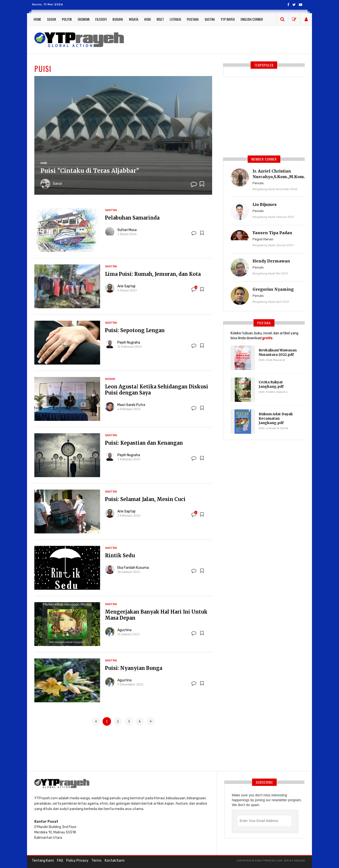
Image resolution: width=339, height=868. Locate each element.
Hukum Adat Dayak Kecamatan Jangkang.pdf (276, 418)
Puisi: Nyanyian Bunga (134, 668)
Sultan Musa (127, 230)
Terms (97, 861)
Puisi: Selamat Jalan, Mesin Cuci (145, 499)
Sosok (52, 19)
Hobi (147, 19)
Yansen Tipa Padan (272, 233)
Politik (67, 19)
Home (37, 19)
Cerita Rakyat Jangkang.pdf (271, 384)
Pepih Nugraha (129, 342)
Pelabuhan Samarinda (132, 218)
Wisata (134, 19)
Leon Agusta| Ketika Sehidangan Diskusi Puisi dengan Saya (157, 390)
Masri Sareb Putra (131, 405)
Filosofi (101, 19)
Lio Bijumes (265, 204)
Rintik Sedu (120, 555)
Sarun (57, 184)
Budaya (118, 19)
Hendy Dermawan (271, 261)
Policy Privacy (77, 861)
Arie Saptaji (126, 286)
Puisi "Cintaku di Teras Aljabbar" (90, 171)
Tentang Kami (43, 861)
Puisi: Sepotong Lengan (135, 330)
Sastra (210, 19)
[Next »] (151, 721)
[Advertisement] (218, 39)
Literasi (175, 19)
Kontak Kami (115, 861)
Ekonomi (84, 19)
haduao (300, 861)
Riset (160, 19)
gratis (267, 338)
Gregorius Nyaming (273, 289)
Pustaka (193, 19)
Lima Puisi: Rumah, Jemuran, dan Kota (153, 274)
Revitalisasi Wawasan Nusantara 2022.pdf (278, 352)
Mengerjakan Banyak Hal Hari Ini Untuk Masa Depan (156, 615)
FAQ (60, 861)
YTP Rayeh (228, 19)
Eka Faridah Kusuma (133, 568)
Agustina (124, 630)
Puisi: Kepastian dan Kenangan (144, 443)
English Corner (252, 19)
